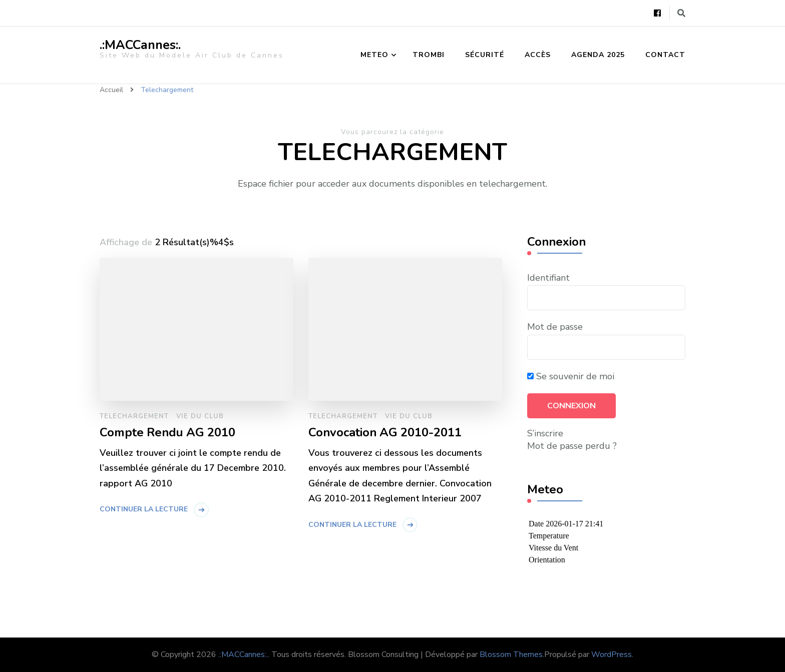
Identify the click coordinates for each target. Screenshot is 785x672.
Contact (665, 55)
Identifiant (548, 278)
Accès (538, 55)
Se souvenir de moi (571, 376)
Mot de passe (555, 327)
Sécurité (485, 55)
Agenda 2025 (598, 55)
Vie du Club (200, 416)
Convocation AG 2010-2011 (385, 433)
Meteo (374, 55)
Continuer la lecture (144, 509)
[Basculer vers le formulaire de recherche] (681, 13)
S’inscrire (545, 433)
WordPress (612, 654)
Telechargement (134, 416)
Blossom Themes (511, 654)
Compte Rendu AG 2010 (167, 433)
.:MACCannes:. (140, 45)
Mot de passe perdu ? (572, 446)
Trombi (429, 55)
